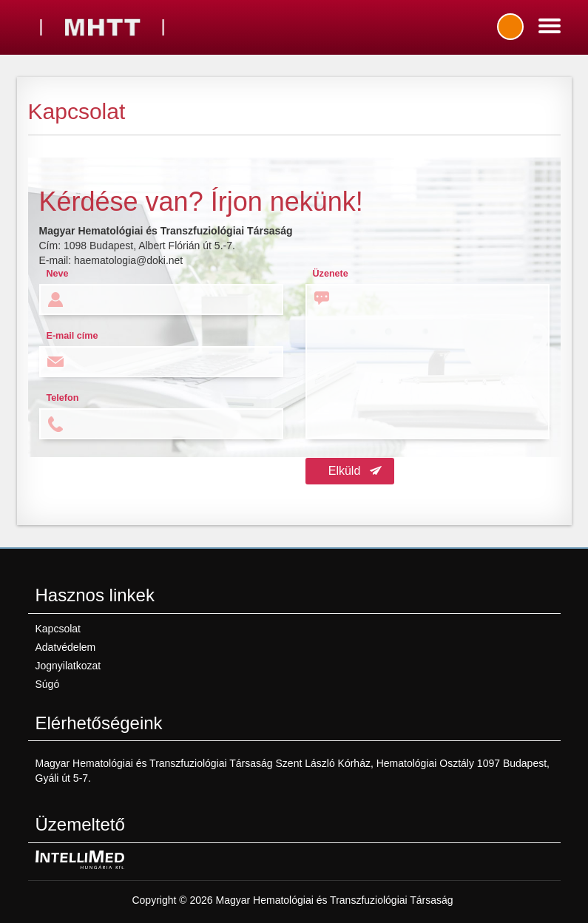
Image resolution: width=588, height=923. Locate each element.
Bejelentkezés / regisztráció (510, 27)
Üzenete (331, 274)
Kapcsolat (58, 629)
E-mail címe (72, 336)
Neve (58, 274)
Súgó (48, 684)
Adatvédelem (66, 647)
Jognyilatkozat (68, 666)
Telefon (63, 398)
